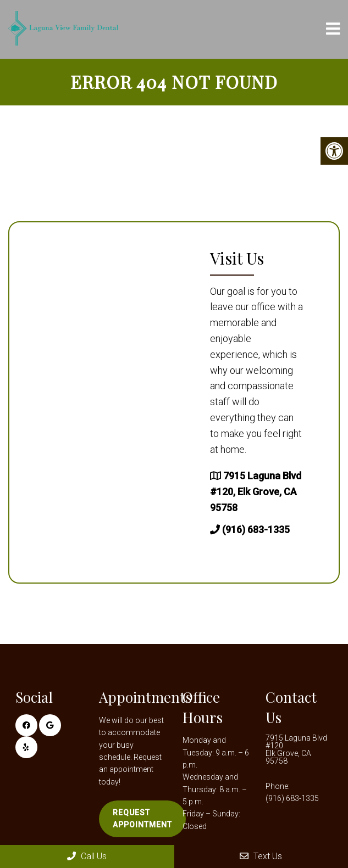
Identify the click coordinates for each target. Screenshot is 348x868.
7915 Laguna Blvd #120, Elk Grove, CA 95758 (256, 492)
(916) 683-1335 (256, 530)
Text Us (261, 856)
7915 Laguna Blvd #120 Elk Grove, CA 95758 (296, 749)
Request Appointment (142, 819)
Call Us (87, 856)
